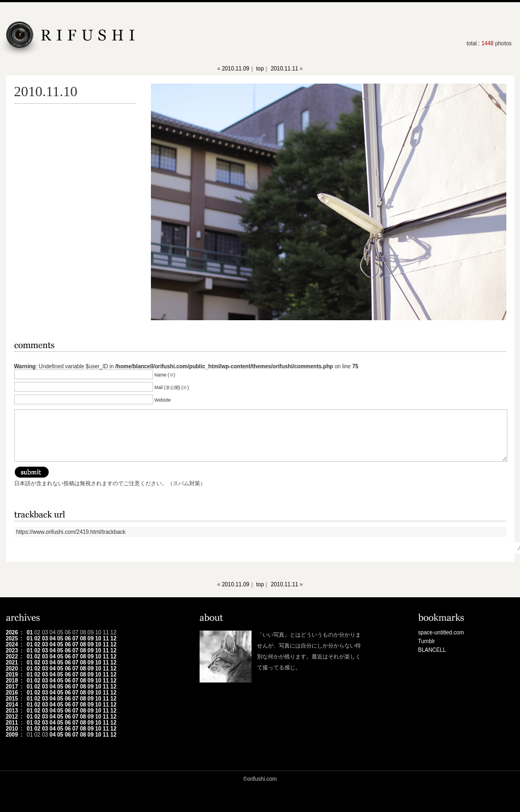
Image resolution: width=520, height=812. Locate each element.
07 (75, 639)
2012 (12, 717)
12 (113, 639)
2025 (12, 639)
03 (45, 639)
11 (106, 639)
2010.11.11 (284, 69)
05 (60, 639)
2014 (12, 705)
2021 (12, 663)
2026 (12, 632)
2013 (12, 711)
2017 (12, 687)
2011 (12, 723)
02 (37, 639)
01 (30, 632)
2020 (12, 669)
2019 (12, 675)
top (260, 69)
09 (90, 639)
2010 (12, 729)
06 (68, 639)
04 (53, 639)
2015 (12, 699)
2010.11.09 (236, 69)
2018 (12, 681)
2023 (12, 651)
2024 (12, 645)
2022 (12, 657)
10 (98, 639)
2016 (12, 693)
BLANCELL (432, 650)
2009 (12, 735)
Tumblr (427, 641)
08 (83, 639)
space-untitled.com (441, 632)
